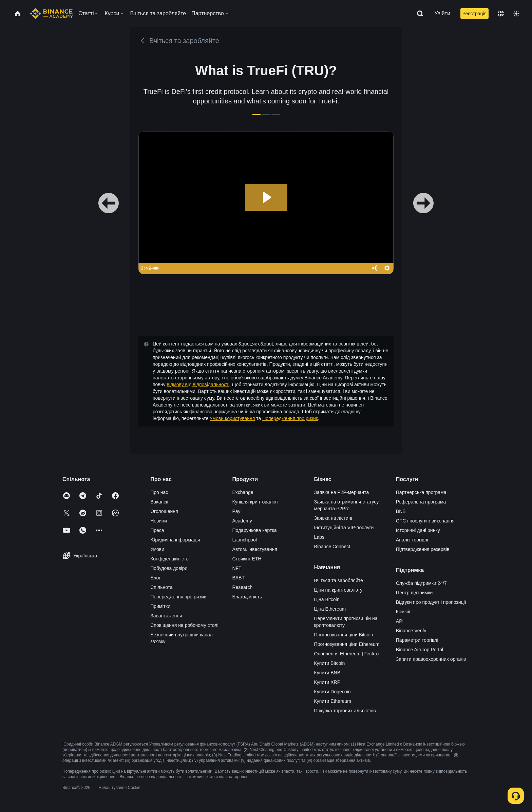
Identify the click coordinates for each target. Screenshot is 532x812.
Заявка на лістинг (334, 518)
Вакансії (159, 502)
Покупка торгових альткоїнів (345, 711)
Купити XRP (327, 682)
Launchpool (244, 540)
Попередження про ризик (290, 418)
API (400, 621)
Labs (319, 537)
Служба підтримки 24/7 (421, 583)
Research (242, 587)
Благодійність (247, 597)
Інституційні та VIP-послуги (344, 528)
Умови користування (232, 418)
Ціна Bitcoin (327, 599)
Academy (242, 521)
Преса (157, 530)
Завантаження (166, 616)
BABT (238, 578)
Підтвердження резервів (423, 549)
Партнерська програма (421, 492)
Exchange (243, 492)
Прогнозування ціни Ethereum (347, 644)
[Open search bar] (418, 14)
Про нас (159, 492)
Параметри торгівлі (417, 640)
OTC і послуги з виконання (425, 521)
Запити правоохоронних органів (431, 659)
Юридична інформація (175, 540)
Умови (157, 549)
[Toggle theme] (516, 14)
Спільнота (161, 587)
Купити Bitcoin (330, 663)
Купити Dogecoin (332, 692)
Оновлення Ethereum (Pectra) (347, 654)
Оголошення (164, 511)
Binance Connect (332, 547)
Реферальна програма (421, 502)
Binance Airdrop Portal (420, 650)
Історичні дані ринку (418, 530)
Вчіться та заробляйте (339, 580)
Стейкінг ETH (247, 559)
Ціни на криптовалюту (338, 590)
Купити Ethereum (333, 701)
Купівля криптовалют (255, 502)
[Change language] (501, 14)
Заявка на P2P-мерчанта (342, 492)
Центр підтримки (414, 593)
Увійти (442, 13)
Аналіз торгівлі (412, 540)
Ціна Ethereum (330, 609)
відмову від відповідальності (198, 384)
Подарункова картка (254, 530)
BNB (401, 511)
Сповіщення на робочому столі (184, 625)
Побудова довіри (169, 568)
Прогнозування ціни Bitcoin (344, 635)
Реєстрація (474, 14)
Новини (159, 521)
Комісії (403, 612)
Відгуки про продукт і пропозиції (431, 602)
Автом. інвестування (255, 549)
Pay (236, 511)
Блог (155, 578)
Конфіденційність (169, 559)
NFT (237, 568)
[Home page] (51, 14)
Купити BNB (327, 673)
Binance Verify (411, 631)
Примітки (160, 606)
